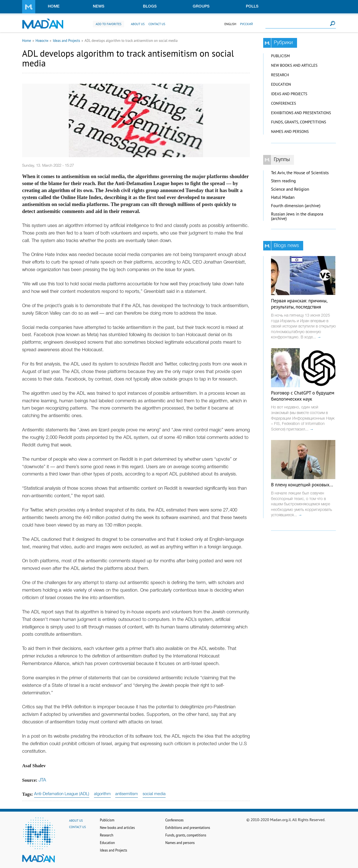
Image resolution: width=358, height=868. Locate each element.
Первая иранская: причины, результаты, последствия (299, 304)
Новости (42, 40)
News (99, 7)
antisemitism (127, 794)
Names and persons (290, 131)
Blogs (150, 7)
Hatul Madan (283, 197)
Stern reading (283, 181)
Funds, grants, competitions (299, 122)
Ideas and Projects (67, 40)
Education (281, 84)
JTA (42, 780)
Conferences (284, 103)
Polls (252, 7)
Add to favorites (109, 24)
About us (138, 24)
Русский (246, 24)
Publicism (280, 56)
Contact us (157, 24)
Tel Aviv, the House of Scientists (300, 173)
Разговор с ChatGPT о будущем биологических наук (303, 396)
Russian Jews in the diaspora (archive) (297, 216)
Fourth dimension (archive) (296, 206)
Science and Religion (290, 189)
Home (54, 7)
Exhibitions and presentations (301, 113)
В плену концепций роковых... (302, 485)
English (230, 24)
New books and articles (294, 65)
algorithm (102, 794)
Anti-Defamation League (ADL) (62, 794)
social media (154, 794)
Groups (201, 7)
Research (280, 75)
